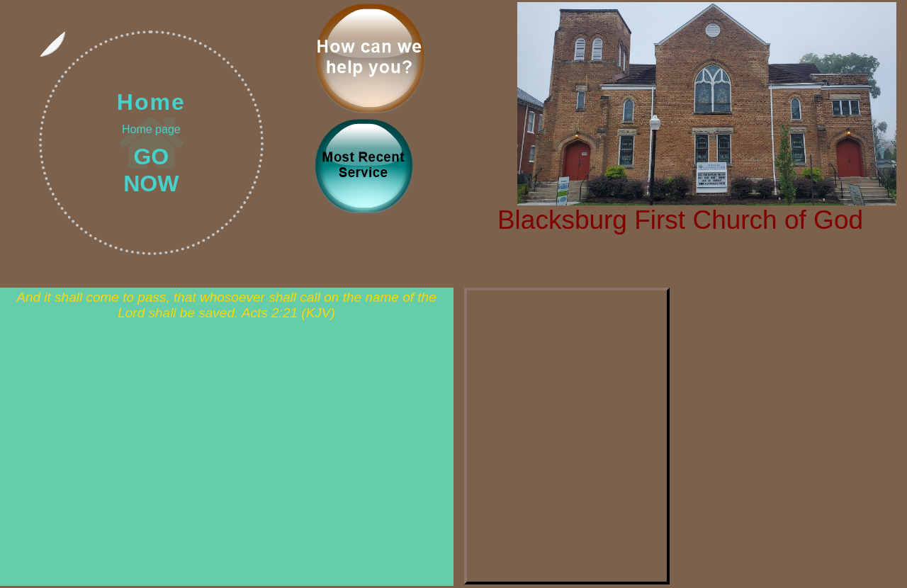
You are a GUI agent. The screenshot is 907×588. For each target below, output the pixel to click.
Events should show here (567, 436)
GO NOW (151, 170)
